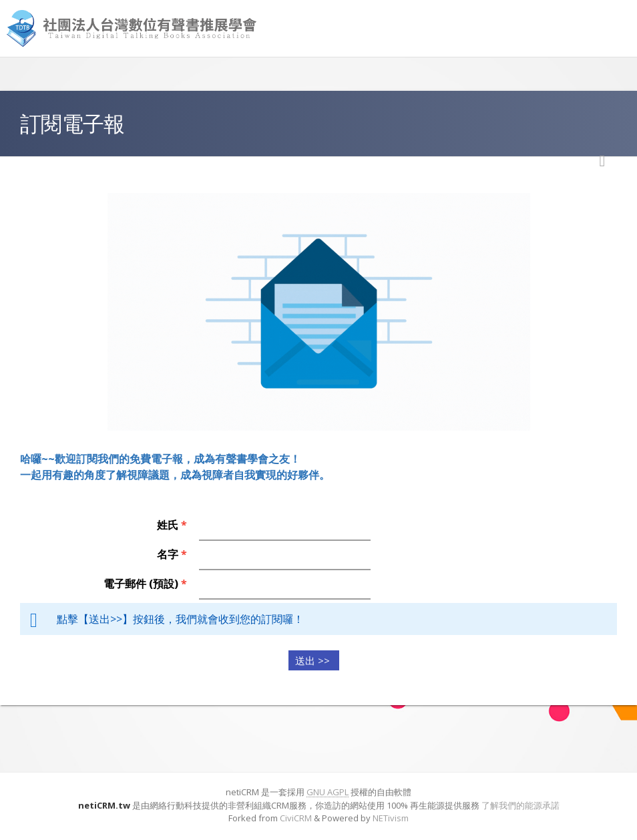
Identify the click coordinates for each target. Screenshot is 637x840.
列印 (602, 161)
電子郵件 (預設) (145, 584)
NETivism (391, 818)
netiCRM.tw (104, 805)
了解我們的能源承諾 (520, 805)
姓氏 (172, 525)
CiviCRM (296, 818)
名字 (172, 554)
